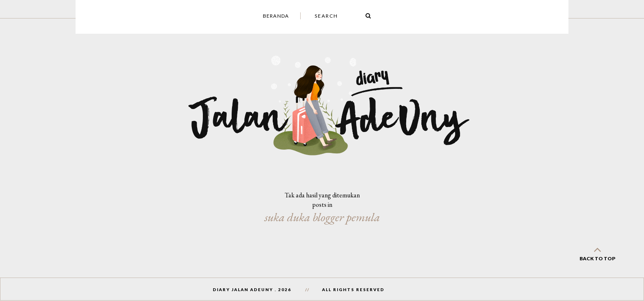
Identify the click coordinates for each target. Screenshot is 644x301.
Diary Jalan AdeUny (243, 289)
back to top (597, 252)
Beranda (276, 16)
